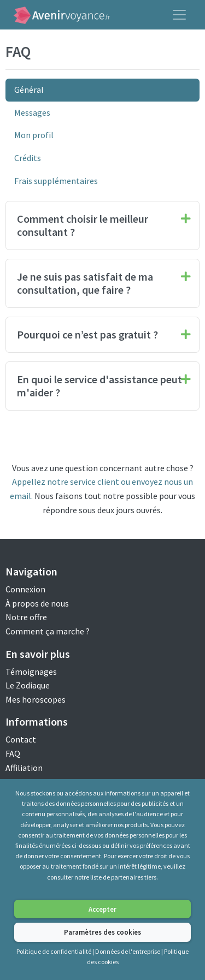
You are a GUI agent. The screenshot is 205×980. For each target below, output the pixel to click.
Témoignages (31, 672)
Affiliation (24, 768)
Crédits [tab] (28, 158)
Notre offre (26, 617)
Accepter (102, 909)
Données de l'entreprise (128, 951)
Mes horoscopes (36, 699)
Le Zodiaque (28, 685)
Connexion (25, 589)
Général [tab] (29, 90)
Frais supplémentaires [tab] (56, 181)
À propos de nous (37, 603)
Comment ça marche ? (48, 631)
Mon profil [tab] (34, 135)
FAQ (13, 753)
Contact (21, 739)
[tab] (102, 225)
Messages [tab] (32, 112)
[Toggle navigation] (179, 15)
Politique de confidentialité (54, 951)
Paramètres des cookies (102, 932)
